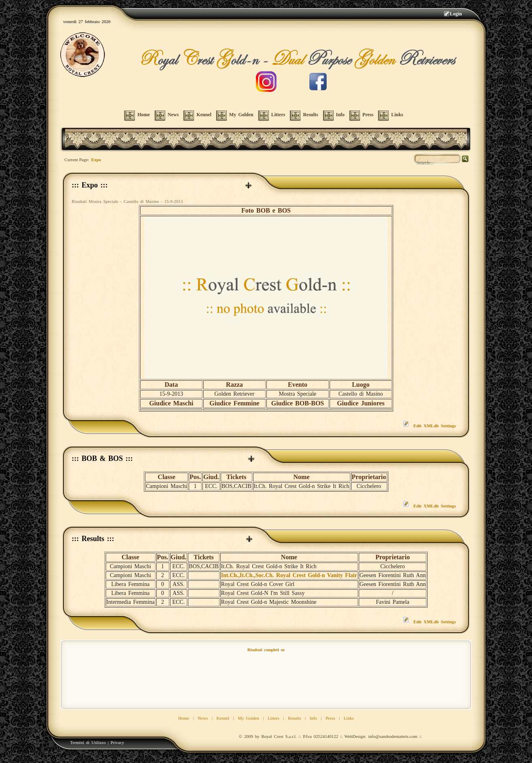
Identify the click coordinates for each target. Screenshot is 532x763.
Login (456, 14)
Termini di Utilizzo (88, 742)
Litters (273, 718)
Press (330, 718)
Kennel (223, 718)
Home (184, 718)
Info (313, 718)
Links (349, 718)
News (203, 718)
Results (294, 718)
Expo (96, 160)
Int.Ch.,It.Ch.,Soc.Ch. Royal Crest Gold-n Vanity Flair (289, 575)
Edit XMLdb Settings (435, 426)
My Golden (249, 718)
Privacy (117, 742)
